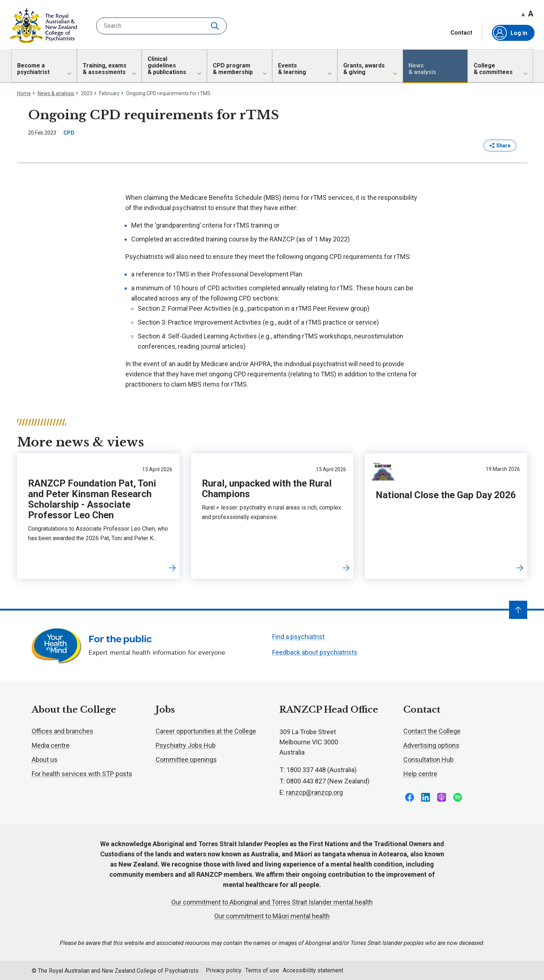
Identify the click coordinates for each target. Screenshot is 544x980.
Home (24, 93)
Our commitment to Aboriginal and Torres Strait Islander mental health (272, 902)
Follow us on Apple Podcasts (442, 797)
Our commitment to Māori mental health (272, 916)
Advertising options (431, 745)
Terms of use (262, 970)
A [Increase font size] (531, 14)
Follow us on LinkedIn (426, 797)
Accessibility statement (313, 970)
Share (500, 146)
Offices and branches (62, 731)
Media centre (51, 745)
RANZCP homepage (44, 26)
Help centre (420, 774)
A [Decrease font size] (523, 15)
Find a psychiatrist (298, 637)
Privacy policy (224, 970)
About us (45, 760)
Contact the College (432, 731)
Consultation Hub (428, 760)
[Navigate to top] (518, 610)
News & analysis (56, 93)
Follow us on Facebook (410, 797)
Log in (510, 33)
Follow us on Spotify (458, 797)
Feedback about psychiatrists (315, 652)
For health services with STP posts (82, 774)
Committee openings (186, 760)
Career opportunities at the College (206, 731)
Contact (461, 33)
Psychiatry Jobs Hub (186, 745)
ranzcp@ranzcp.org (314, 792)
